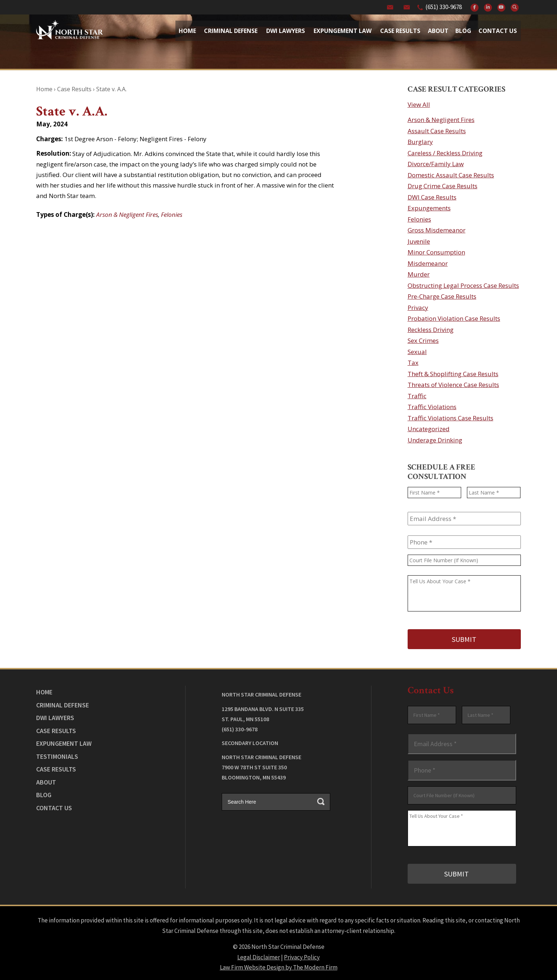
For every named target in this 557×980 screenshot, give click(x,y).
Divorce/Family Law (436, 164)
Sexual (417, 352)
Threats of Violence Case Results (453, 385)
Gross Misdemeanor (437, 230)
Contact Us (498, 31)
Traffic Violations (432, 407)
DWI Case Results (432, 197)
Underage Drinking (435, 440)
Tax (413, 363)
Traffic (417, 396)
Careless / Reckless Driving (445, 153)
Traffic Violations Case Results (450, 418)
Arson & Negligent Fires (127, 214)
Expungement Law (343, 31)
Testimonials (57, 755)
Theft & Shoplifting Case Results (453, 374)
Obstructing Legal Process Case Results (463, 285)
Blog (463, 31)
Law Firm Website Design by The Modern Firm (279, 966)
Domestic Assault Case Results (451, 175)
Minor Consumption (436, 252)
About (438, 31)
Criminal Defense (231, 31)
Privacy (418, 308)
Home (187, 31)
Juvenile (419, 241)
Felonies (172, 214)
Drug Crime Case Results (443, 186)
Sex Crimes (423, 340)
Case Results (400, 31)
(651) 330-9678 (444, 7)
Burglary (420, 142)
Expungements (429, 208)
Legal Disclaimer (259, 955)
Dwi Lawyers (286, 31)
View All (419, 104)
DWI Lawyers (55, 717)
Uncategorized (429, 429)
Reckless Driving (431, 330)
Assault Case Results (437, 131)
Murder (419, 274)
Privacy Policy (302, 955)
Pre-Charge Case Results (442, 296)
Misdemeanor (428, 263)
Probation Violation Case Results (454, 318)
